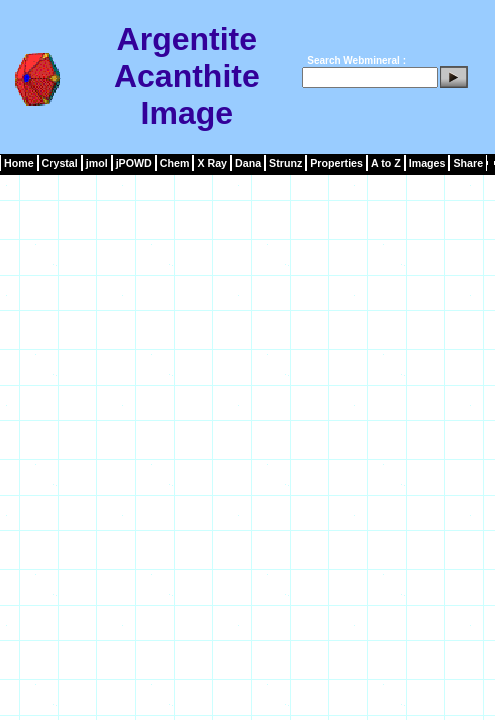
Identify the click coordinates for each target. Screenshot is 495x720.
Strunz (285, 163)
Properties (336, 163)
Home (19, 163)
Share (468, 163)
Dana (248, 163)
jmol (97, 163)
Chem (175, 163)
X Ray (212, 163)
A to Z (386, 163)
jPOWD (134, 163)
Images (427, 163)
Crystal (60, 163)
